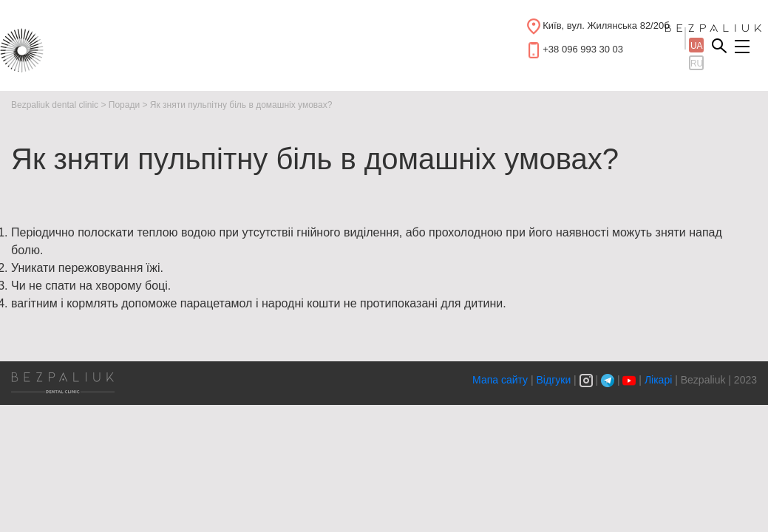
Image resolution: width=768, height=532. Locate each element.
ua (697, 46)
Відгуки (554, 380)
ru (697, 64)
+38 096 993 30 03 (583, 49)
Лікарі (658, 380)
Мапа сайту (502, 380)
